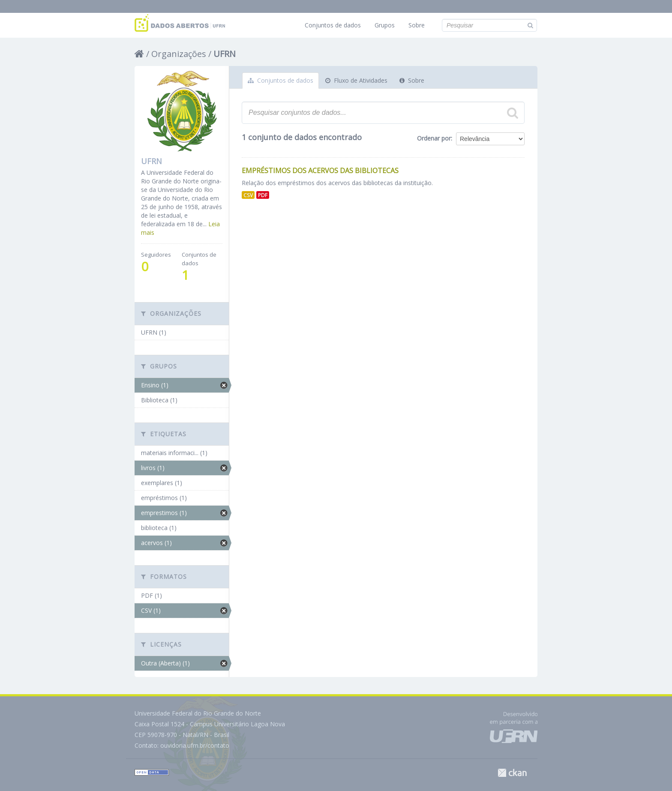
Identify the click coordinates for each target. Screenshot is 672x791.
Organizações (179, 54)
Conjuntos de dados (333, 25)
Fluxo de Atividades (356, 80)
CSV (248, 195)
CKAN (512, 773)
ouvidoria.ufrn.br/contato (195, 745)
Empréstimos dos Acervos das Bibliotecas (320, 171)
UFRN (225, 54)
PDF (263, 195)
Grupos (385, 25)
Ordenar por (434, 138)
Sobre (417, 25)
